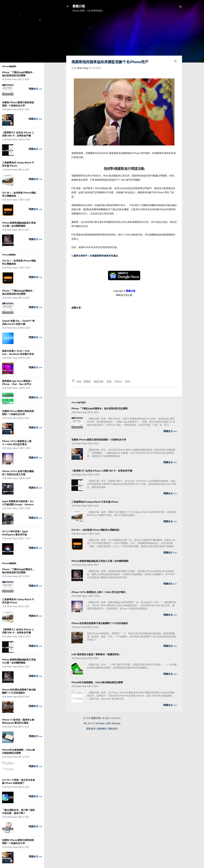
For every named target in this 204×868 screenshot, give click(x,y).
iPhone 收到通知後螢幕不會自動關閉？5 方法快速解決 (100, 623)
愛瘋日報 (79, 6)
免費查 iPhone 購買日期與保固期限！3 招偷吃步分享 (99, 440)
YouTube (100, 723)
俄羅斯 (87, 382)
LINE (108, 723)
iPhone (118, 382)
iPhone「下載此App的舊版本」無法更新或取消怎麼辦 (99, 408)
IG (89, 723)
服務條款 (102, 729)
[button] (175, 61)
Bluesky (116, 723)
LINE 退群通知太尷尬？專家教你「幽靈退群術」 (96, 654)
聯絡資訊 (113, 729)
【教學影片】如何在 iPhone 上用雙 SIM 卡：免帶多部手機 (102, 471)
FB (85, 723)
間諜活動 (99, 382)
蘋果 (109, 382)
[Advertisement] (124, 35)
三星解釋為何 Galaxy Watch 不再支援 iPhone (95, 502)
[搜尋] (180, 7)
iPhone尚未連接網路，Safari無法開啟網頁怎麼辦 (97, 682)
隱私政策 (91, 729)
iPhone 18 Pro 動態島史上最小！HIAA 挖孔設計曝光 (98, 592)
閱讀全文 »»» (170, 431)
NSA (128, 382)
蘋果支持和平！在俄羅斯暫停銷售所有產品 (96, 256)
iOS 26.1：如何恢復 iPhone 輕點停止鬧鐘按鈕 (95, 530)
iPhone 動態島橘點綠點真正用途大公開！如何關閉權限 (100, 561)
